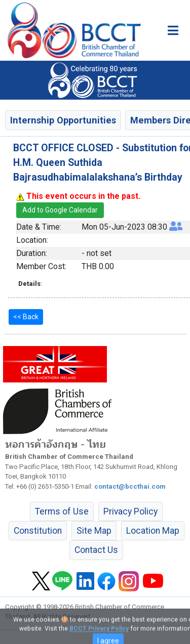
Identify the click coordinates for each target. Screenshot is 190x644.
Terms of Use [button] (62, 511)
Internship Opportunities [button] (63, 120)
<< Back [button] (26, 317)
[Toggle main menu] (173, 30)
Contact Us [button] (96, 550)
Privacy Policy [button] (130, 511)
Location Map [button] (153, 531)
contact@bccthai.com (130, 486)
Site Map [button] (94, 531)
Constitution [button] (38, 531)
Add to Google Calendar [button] (60, 210)
